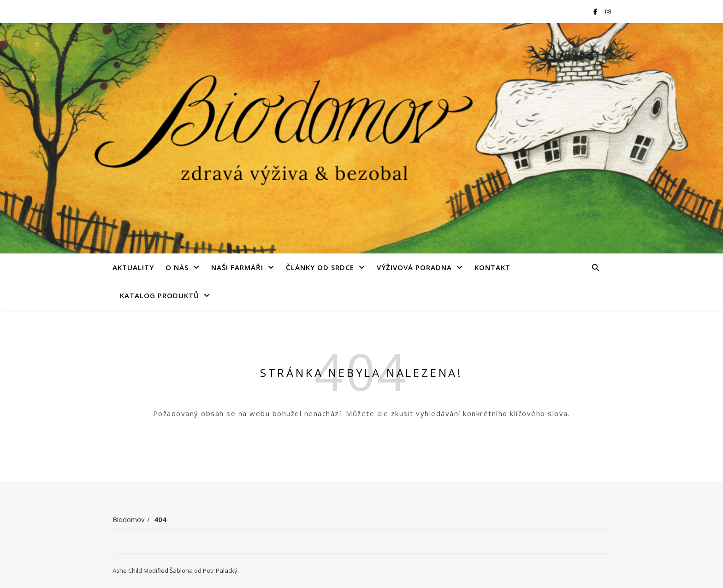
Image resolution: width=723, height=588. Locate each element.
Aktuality (133, 267)
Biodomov (129, 519)
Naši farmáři (237, 267)
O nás (177, 267)
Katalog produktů (160, 295)
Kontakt (492, 267)
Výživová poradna (414, 267)
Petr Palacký (220, 570)
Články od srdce (320, 267)
